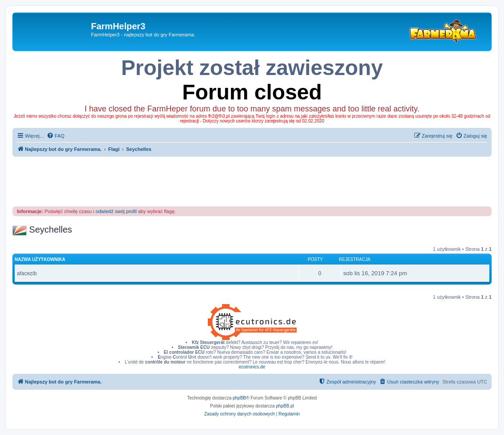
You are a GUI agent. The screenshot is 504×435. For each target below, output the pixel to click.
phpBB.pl (285, 406)
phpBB (239, 398)
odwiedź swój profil (116, 211)
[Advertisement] (252, 181)
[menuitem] (56, 136)
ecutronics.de (252, 367)
